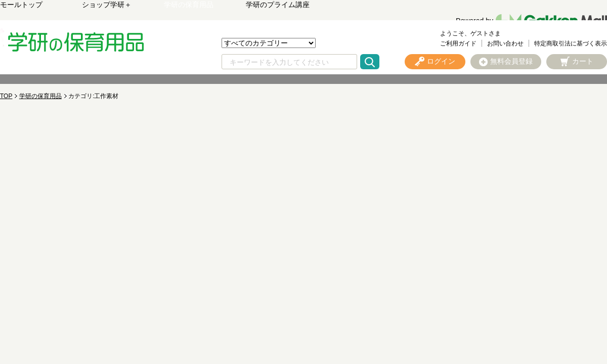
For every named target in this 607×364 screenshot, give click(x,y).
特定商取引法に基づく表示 (571, 43)
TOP (6, 96)
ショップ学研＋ (107, 5)
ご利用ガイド (458, 43)
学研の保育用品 (189, 5)
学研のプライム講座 (278, 5)
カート (583, 61)
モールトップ (21, 5)
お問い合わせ (505, 43)
